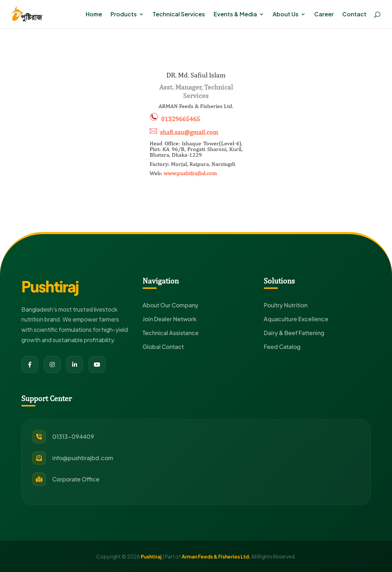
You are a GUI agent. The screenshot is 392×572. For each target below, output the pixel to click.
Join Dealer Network (170, 319)
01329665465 (181, 119)
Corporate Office (76, 479)
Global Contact (163, 347)
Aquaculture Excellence (296, 319)
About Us (286, 15)
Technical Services (179, 15)
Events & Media (235, 15)
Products (124, 15)
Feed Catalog (282, 347)
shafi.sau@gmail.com (189, 132)
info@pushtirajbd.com (83, 458)
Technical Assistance (171, 333)
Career (324, 15)
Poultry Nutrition (286, 305)
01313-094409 (73, 436)
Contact (354, 15)
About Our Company (170, 305)
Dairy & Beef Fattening (294, 333)
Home (94, 15)
